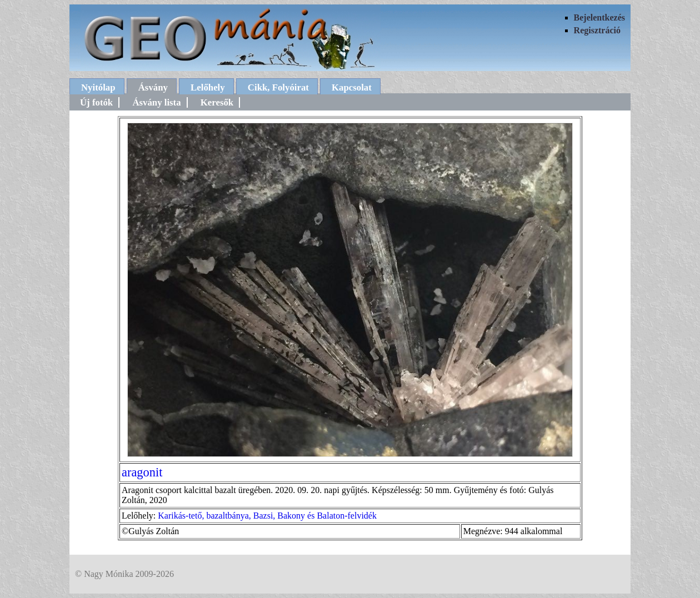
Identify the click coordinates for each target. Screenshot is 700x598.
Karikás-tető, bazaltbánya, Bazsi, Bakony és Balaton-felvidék (267, 516)
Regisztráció (597, 30)
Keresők (217, 102)
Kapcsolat (352, 87)
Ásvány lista (156, 102)
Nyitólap (98, 87)
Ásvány (153, 87)
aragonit (142, 472)
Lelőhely (208, 87)
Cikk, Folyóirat (278, 87)
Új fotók (96, 102)
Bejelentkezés (599, 17)
